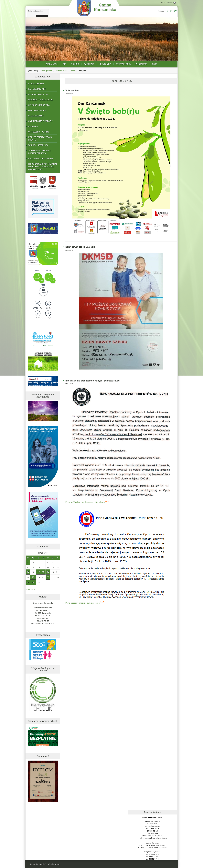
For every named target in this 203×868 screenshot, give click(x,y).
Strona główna (46, 71)
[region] (102, 39)
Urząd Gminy (105, 64)
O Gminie (75, 64)
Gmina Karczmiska (105, 7)
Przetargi (33, 126)
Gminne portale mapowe (40, 121)
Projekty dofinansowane (41, 158)
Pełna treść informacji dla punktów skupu (82, 603)
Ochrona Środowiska (39, 105)
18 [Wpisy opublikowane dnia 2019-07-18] (43, 572)
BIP (64, 64)
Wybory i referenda (38, 145)
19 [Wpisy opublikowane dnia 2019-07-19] (48, 572)
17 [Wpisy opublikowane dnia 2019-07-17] (39, 572)
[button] (30, 39)
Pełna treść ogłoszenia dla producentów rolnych (85, 502)
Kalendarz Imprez (37, 89)
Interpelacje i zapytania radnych (40, 138)
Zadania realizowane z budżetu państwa (39, 152)
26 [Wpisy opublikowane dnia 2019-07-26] (48, 577)
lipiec (73, 71)
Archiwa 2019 (61, 71)
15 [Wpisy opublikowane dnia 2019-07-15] (28, 572)
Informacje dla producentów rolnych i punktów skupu (92, 380)
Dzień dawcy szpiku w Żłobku (80, 247)
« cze (28, 589)
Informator (141, 64)
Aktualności (52, 64)
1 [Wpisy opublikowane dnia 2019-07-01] (28, 562)
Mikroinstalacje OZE (38, 94)
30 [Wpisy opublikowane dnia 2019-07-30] (33, 582)
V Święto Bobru (73, 90)
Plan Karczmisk (36, 116)
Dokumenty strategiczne (41, 100)
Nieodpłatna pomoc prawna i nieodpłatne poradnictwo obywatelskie (43, 167)
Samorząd (89, 64)
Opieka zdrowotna (37, 110)
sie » (33, 589)
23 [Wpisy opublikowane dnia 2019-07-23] (33, 577)
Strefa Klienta (123, 64)
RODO (155, 64)
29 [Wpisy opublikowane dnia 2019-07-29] (28, 582)
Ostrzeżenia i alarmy (39, 132)
